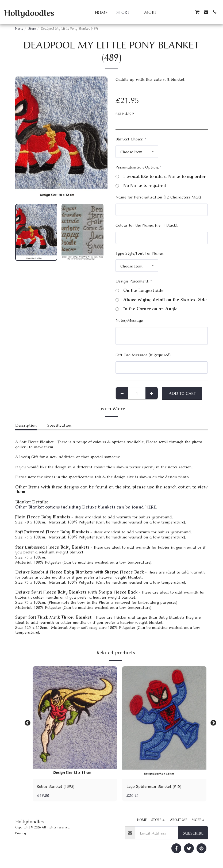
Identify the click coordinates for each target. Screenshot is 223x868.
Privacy (21, 833)
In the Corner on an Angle (147, 309)
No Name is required (141, 185)
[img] (75, 722)
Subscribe (193, 833)
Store (32, 28)
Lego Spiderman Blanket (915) (154, 786)
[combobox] (137, 152)
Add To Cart (182, 393)
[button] (171, 12)
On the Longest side (140, 290)
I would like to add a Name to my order (161, 176)
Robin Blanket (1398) (56, 786)
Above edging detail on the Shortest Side (161, 299)
